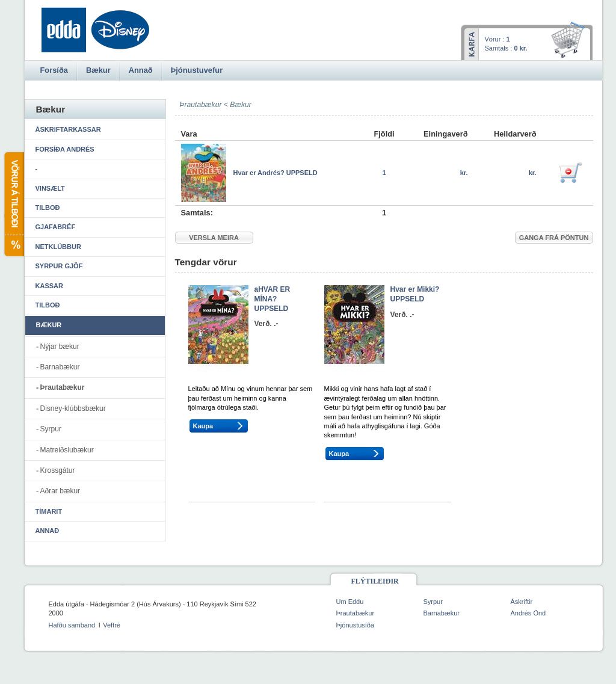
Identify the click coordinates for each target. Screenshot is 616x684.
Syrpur (51, 429)
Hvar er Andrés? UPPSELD (276, 173)
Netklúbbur (58, 247)
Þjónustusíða (356, 625)
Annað (48, 531)
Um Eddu (350, 602)
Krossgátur (58, 470)
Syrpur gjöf (59, 266)
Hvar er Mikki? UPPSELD (415, 294)
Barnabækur (60, 367)
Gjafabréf (56, 227)
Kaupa (203, 426)
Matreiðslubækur (67, 450)
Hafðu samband (72, 625)
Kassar (49, 286)
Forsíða (54, 70)
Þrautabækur (63, 387)
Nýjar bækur (60, 347)
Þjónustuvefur (197, 70)
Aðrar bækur (60, 491)
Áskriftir (522, 602)
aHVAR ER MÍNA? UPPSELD (273, 299)
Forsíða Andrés (65, 149)
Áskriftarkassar (68, 129)
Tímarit (49, 511)
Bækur (241, 105)
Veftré (112, 625)
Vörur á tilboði (14, 204)
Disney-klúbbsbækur (73, 408)
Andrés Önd (528, 613)
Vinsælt (50, 188)
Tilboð (48, 208)
